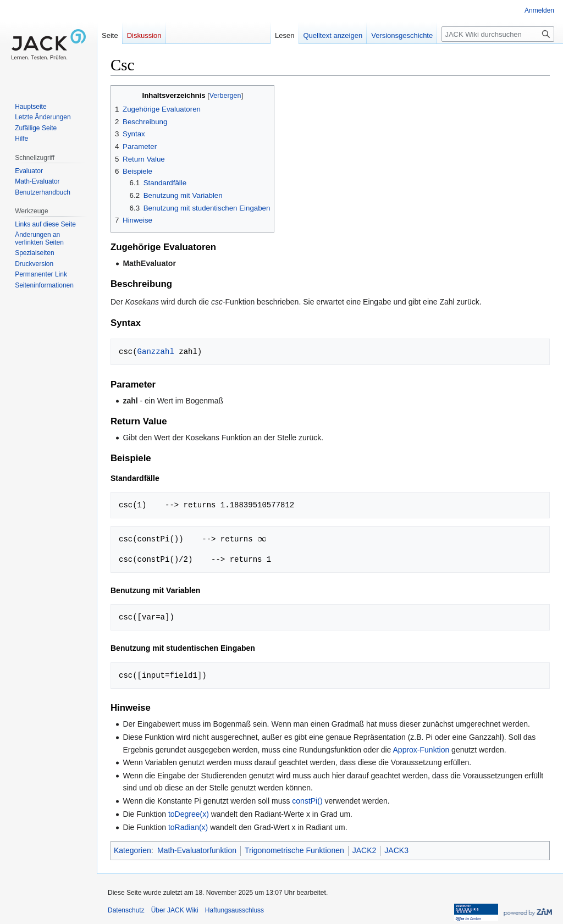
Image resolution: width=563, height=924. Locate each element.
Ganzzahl (156, 352)
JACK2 (365, 850)
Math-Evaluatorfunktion (197, 850)
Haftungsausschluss (234, 910)
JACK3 (396, 850)
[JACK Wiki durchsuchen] (498, 34)
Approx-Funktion (421, 750)
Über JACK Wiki (175, 910)
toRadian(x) (188, 827)
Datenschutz (126, 910)
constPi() (307, 801)
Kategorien (133, 850)
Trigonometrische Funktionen (294, 850)
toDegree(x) (189, 814)
